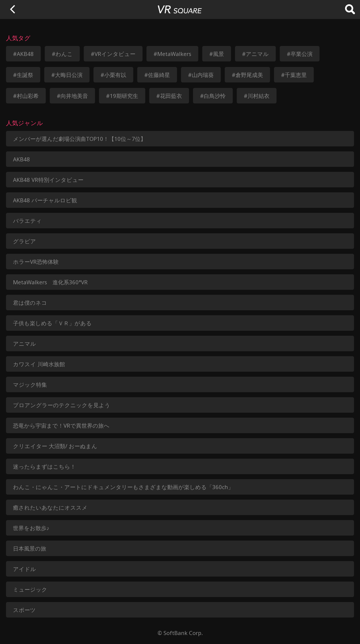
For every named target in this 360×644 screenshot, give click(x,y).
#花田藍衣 (169, 96)
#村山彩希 (26, 96)
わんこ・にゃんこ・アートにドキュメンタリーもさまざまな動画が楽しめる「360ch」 (123, 487)
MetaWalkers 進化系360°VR (50, 282)
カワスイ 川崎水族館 (39, 364)
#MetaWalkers (172, 54)
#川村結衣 (257, 96)
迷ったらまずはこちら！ (44, 466)
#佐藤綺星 (157, 75)
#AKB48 (23, 54)
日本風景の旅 (30, 548)
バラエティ (27, 221)
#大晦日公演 (67, 75)
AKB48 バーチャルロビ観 (45, 200)
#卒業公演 (300, 54)
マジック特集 (30, 384)
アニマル (24, 343)
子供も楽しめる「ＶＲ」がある (52, 323)
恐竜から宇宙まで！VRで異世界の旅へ (61, 425)
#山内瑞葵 (201, 75)
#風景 (217, 54)
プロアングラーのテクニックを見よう (62, 405)
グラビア (24, 241)
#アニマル (255, 54)
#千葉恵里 (294, 75)
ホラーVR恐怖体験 (36, 262)
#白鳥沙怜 (213, 96)
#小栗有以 (113, 75)
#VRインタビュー (113, 54)
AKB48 (21, 159)
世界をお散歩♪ (31, 528)
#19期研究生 (122, 96)
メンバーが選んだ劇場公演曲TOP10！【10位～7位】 (79, 139)
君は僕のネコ (30, 303)
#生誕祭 (23, 75)
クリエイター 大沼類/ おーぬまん (55, 446)
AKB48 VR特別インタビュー (48, 180)
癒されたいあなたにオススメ (50, 507)
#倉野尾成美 (247, 75)
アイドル (24, 569)
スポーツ (24, 610)
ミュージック (30, 589)
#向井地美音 (72, 96)
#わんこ (62, 54)
